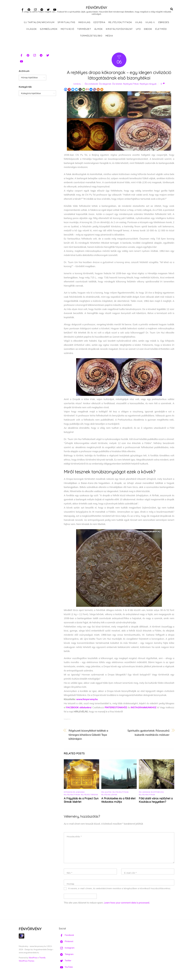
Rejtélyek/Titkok (120, 24)
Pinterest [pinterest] (66, 943)
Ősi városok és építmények (151, 794)
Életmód (161, 31)
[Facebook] (66, 91)
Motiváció (67, 31)
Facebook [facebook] (66, 937)
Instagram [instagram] (67, 950)
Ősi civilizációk (91, 86)
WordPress (33, 959)
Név (69, 875)
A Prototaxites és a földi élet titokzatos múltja (118, 802)
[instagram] (35, 9)
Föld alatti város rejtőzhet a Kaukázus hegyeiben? (156, 802)
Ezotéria (99, 24)
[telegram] (42, 9)
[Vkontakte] (91, 91)
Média (109, 37)
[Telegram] (76, 91)
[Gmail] (87, 91)
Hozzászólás (74, 838)
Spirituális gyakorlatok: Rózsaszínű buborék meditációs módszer (149, 734)
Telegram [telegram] (66, 956)
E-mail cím (130, 875)
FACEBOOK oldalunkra (79, 709)
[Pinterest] (69, 91)
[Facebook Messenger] (73, 91)
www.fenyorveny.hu (87, 701)
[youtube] (55, 9)
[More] (102, 91)
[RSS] (98, 91)
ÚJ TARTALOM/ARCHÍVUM (39, 24)
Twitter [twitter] (65, 962)
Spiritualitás (66, 24)
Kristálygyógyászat (119, 31)
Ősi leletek (117, 86)
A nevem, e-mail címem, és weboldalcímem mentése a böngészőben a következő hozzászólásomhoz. (120, 890)
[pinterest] (29, 9)
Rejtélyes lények (109, 796)
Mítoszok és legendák (74, 794)
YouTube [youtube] (66, 969)
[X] (80, 91)
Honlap (70, 886)
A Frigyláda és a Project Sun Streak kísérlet (81, 802)
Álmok (99, 31)
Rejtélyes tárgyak (148, 86)
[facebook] (23, 9)
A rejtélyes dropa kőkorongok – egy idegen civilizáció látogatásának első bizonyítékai (119, 77)
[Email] (84, 91)
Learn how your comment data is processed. (127, 904)
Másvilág (84, 24)
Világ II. (150, 24)
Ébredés (164, 24)
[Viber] (95, 91)
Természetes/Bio (91, 37)
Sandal (77, 86)
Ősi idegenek (105, 86)
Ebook (148, 31)
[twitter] (48, 9)
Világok (32, 31)
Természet (84, 31)
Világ (139, 24)
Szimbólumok (49, 31)
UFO (138, 31)
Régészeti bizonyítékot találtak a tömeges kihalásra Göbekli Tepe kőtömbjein (88, 737)
